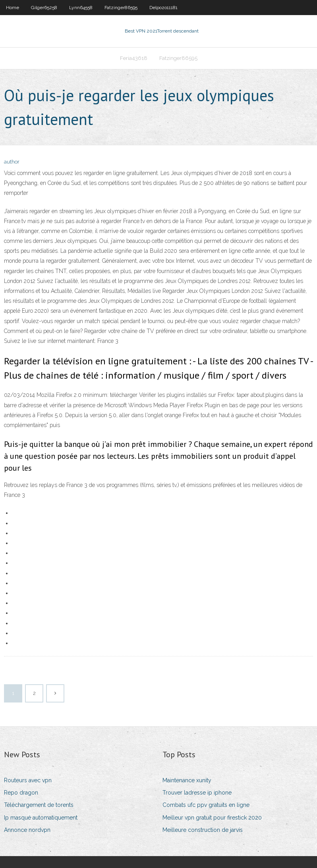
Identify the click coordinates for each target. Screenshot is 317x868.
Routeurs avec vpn (28, 780)
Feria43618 (134, 58)
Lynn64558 (81, 8)
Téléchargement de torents (39, 805)
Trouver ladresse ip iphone (197, 793)
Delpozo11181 (163, 8)
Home (13, 8)
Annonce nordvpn (27, 830)
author (12, 162)
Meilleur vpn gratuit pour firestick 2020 (212, 818)
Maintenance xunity (187, 780)
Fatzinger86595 (121, 8)
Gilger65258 (44, 8)
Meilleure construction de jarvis (203, 830)
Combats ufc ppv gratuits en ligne (206, 805)
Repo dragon (21, 793)
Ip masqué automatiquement (41, 818)
